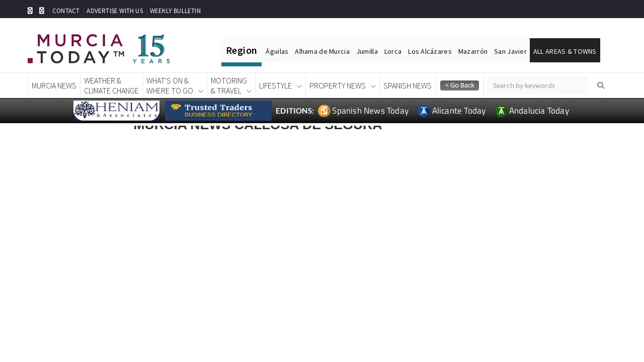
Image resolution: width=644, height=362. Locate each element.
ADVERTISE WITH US (114, 11)
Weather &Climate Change (111, 85)
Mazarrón (473, 51)
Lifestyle (275, 85)
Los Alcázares (430, 51)
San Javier (510, 51)
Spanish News (408, 85)
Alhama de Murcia (322, 51)
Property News (338, 85)
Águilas (277, 51)
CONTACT (66, 11)
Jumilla (367, 51)
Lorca (393, 51)
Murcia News (54, 85)
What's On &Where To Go (170, 85)
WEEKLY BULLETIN (175, 11)
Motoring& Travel (229, 85)
